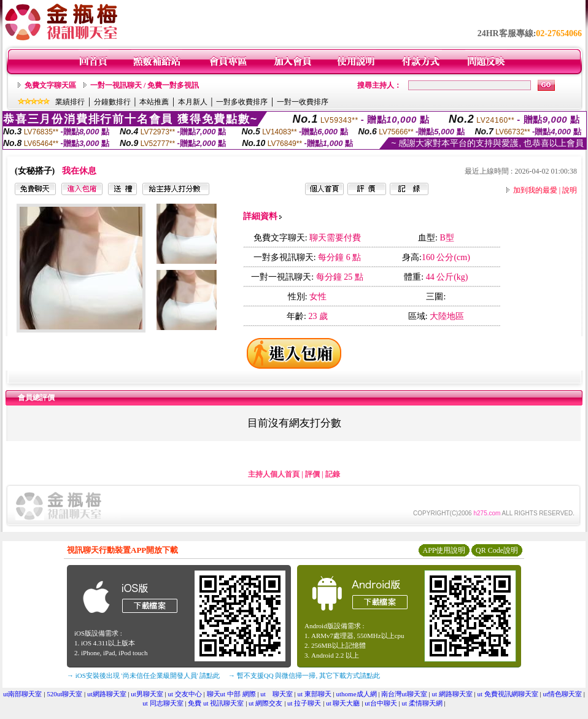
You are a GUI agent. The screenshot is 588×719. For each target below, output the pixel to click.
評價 (312, 474)
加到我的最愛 (535, 190)
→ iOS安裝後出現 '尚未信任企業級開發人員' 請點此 (143, 675)
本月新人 (193, 102)
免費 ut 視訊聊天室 (216, 703)
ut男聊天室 (147, 694)
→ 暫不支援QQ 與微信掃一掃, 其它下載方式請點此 (304, 675)
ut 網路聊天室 (452, 694)
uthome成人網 (357, 694)
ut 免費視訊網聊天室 (508, 694)
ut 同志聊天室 (163, 703)
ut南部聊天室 (23, 694)
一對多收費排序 (242, 102)
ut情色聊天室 (563, 694)
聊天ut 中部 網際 (231, 694)
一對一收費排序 (303, 102)
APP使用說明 (444, 550)
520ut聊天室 (64, 694)
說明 (570, 190)
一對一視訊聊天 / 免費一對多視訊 (145, 85)
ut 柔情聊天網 (422, 703)
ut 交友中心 (184, 694)
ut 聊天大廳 (343, 703)
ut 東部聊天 (315, 694)
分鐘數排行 (112, 102)
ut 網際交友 (265, 703)
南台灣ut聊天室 (404, 694)
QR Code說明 (497, 550)
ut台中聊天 (381, 703)
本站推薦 (154, 102)
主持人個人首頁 (274, 474)
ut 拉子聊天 (304, 703)
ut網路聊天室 (107, 694)
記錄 (333, 474)
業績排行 (70, 102)
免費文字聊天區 (50, 85)
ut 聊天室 (277, 694)
